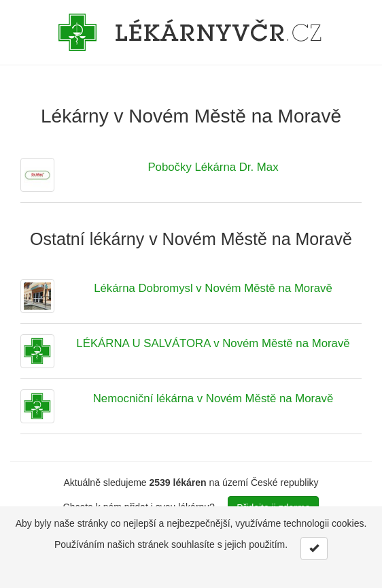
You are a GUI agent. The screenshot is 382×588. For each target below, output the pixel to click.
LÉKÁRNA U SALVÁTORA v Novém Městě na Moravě (213, 343)
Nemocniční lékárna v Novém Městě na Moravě (213, 398)
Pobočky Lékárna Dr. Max (213, 167)
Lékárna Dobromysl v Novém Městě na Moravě (213, 288)
